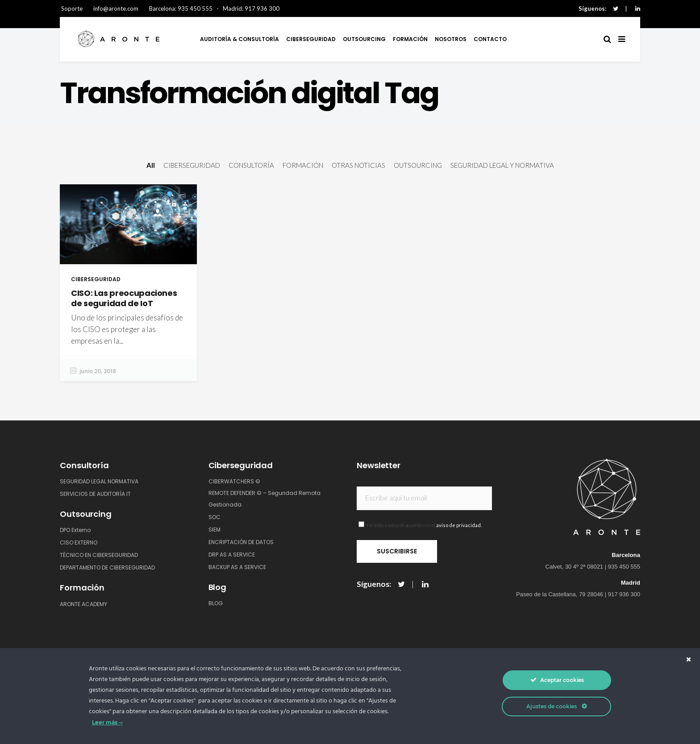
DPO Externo (75, 530)
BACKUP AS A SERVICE (237, 567)
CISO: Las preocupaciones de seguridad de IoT (124, 298)
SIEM (215, 530)
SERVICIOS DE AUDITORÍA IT (95, 494)
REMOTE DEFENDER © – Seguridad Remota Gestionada (265, 499)
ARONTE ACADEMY (83, 604)
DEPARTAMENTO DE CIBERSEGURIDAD (107, 567)
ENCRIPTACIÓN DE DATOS (241, 542)
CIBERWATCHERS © (234, 481)
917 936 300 (262, 8)
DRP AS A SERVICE (232, 555)
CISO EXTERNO (79, 542)
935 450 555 (195, 8)
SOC (215, 517)
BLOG (216, 603)
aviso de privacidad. (459, 525)
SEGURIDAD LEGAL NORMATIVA (99, 481)
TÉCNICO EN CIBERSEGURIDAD (99, 555)
